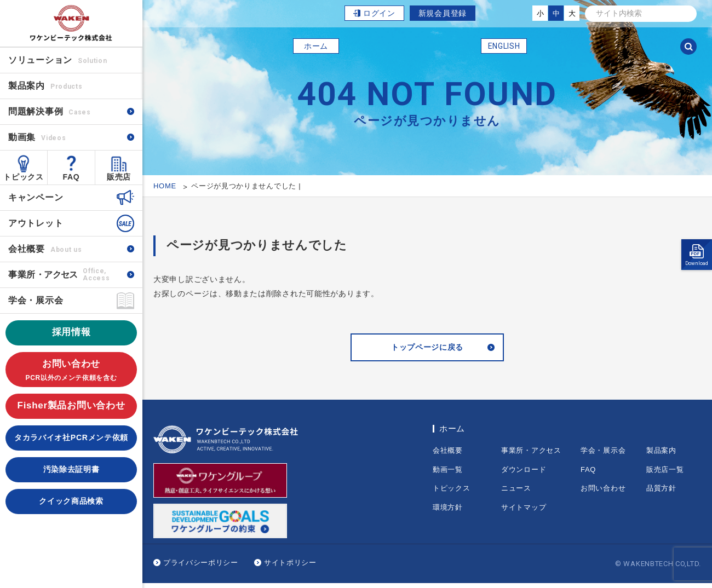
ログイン (379, 13)
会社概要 (45, 249)
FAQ (71, 177)
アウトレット (36, 223)
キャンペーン (36, 197)
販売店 (119, 177)
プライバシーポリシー (201, 567)
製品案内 (661, 455)
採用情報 (71, 332)
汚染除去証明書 (71, 469)
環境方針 (448, 512)
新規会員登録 (443, 13)
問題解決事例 (50, 111)
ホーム (316, 46)
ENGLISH (504, 46)
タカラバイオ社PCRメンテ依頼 (71, 437)
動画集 (37, 137)
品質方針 (661, 493)
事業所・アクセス (531, 455)
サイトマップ (524, 512)
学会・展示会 (36, 300)
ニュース (516, 493)
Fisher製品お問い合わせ (71, 405)
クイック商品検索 (71, 501)
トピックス (24, 177)
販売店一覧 (665, 474)
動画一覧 (448, 474)
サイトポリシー (290, 567)
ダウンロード (524, 474)
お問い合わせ (71, 371)
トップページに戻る (427, 350)
